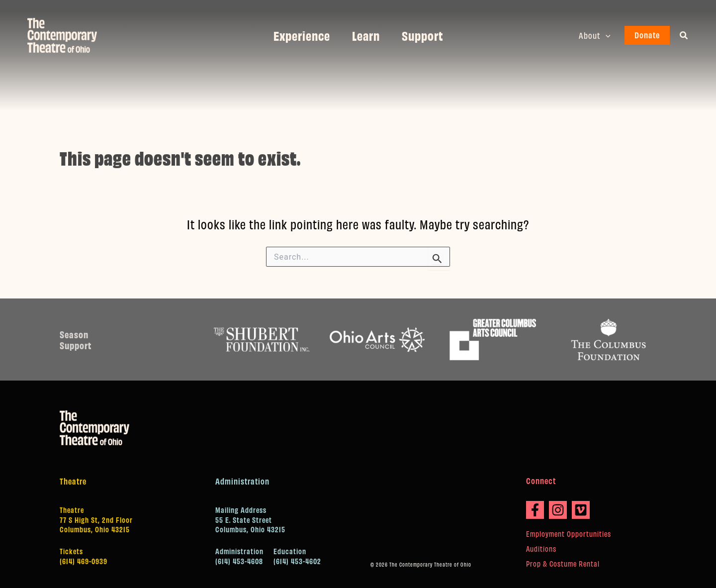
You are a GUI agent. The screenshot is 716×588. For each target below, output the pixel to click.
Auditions (541, 548)
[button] (607, 35)
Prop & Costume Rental (563, 563)
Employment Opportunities (569, 534)
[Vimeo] (581, 510)
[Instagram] (558, 510)
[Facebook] (535, 510)
